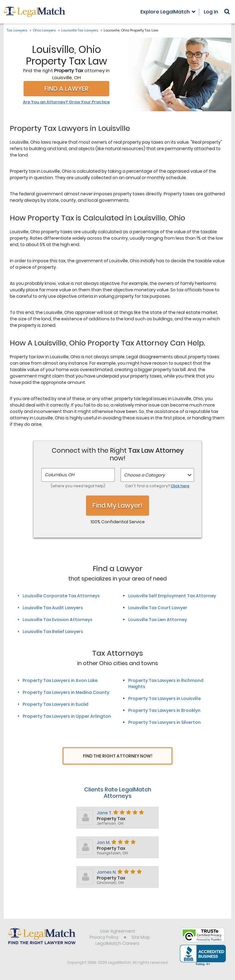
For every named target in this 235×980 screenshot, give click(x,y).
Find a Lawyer (66, 89)
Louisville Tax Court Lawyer (158, 608)
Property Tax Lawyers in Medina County (66, 692)
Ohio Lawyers (44, 30)
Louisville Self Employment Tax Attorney (172, 596)
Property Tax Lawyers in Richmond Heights (166, 683)
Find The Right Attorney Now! (118, 756)
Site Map (141, 938)
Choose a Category (144, 475)
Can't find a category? (157, 486)
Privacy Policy (104, 938)
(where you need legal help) (78, 486)
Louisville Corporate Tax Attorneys (61, 596)
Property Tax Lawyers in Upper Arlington (67, 716)
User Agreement (118, 932)
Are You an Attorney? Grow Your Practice (66, 102)
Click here (180, 486)
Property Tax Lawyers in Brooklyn (164, 710)
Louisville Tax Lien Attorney (158, 620)
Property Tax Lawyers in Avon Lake (60, 680)
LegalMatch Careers (117, 944)
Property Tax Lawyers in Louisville (164, 698)
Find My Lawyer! (117, 505)
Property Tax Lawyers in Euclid (56, 704)
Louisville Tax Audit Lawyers (53, 608)
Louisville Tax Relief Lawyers (53, 632)
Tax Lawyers (17, 30)
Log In (211, 12)
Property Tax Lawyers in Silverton (164, 722)
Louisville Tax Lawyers (80, 30)
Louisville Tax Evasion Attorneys (58, 620)
